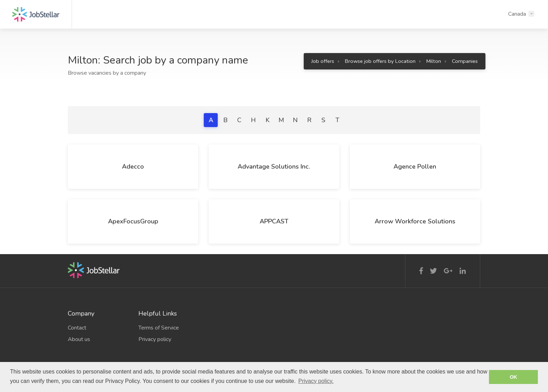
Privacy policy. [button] (316, 381)
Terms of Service (159, 328)
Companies (465, 61)
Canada (517, 14)
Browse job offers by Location (380, 61)
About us (79, 339)
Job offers (323, 61)
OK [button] (513, 377)
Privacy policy (155, 339)
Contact (77, 328)
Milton (434, 61)
